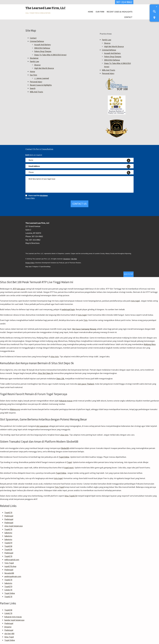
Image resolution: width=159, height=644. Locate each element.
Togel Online (64, 457)
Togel (69, 462)
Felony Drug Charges (43, 51)
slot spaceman (42, 426)
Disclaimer (34, 58)
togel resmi (69, 468)
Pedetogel (9, 516)
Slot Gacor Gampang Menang (84, 329)
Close (157, 7)
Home (91, 12)
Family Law (34, 61)
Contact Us (79, 204)
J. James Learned (42, 78)
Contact (128, 17)
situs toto (55, 356)
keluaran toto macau (13, 617)
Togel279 (8, 543)
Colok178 (8, 590)
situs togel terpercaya (13, 526)
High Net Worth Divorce (44, 68)
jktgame (8, 627)
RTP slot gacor (19, 289)
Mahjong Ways (150, 344)
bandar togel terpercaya (14, 620)
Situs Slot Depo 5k (46, 373)
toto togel (135, 301)
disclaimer (44, 195)
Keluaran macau (66, 401)
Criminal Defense (37, 41)
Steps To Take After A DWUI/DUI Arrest (50, 55)
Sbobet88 (65, 448)
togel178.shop (10, 566)
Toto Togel (59, 487)
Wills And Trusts (36, 92)
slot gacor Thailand (86, 384)
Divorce (37, 65)
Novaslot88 (9, 573)
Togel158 (8, 546)
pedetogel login (68, 309)
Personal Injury (36, 82)
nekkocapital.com (12, 560)
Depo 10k (60, 379)
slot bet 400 (9, 634)
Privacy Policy (30, 198)
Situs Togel (9, 637)
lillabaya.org (15, 409)
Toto (86, 320)
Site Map (74, 259)
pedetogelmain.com (13, 576)
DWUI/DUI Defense (42, 48)
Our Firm (100, 12)
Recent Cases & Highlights (120, 12)
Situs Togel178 (71, 496)
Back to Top (128, 274)
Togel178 (8, 513)
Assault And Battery (43, 45)
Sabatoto (8, 533)
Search (33, 88)
